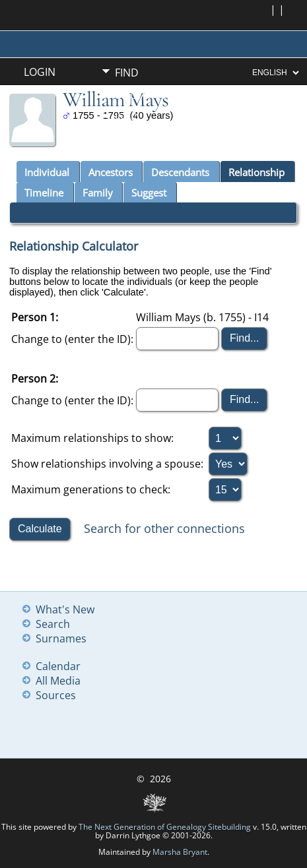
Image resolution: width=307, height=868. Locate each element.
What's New (65, 609)
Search (53, 624)
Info (127, 117)
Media (131, 95)
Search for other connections (164, 528)
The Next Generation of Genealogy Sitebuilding (165, 827)
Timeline (44, 193)
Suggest (149, 193)
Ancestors (111, 172)
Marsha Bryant (180, 852)
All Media (58, 681)
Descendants (180, 172)
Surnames (61, 638)
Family (98, 193)
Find (127, 73)
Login (40, 72)
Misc (127, 140)
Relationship (256, 172)
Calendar (58, 666)
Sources (56, 695)
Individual (47, 172)
